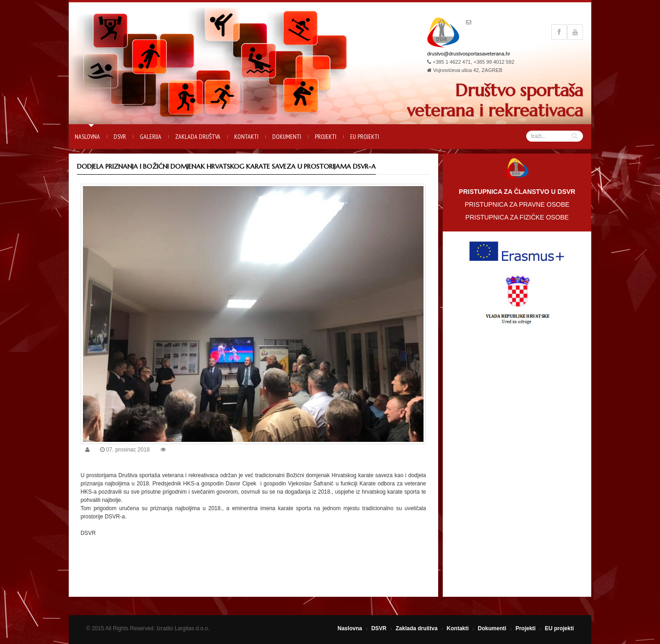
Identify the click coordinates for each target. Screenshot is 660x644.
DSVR (120, 137)
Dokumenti (287, 137)
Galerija (151, 137)
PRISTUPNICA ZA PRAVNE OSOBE (517, 204)
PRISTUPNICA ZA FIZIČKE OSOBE (517, 217)
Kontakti (246, 137)
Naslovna (87, 137)
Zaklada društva (198, 137)
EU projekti (365, 137)
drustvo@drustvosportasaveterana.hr (469, 54)
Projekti (326, 137)
